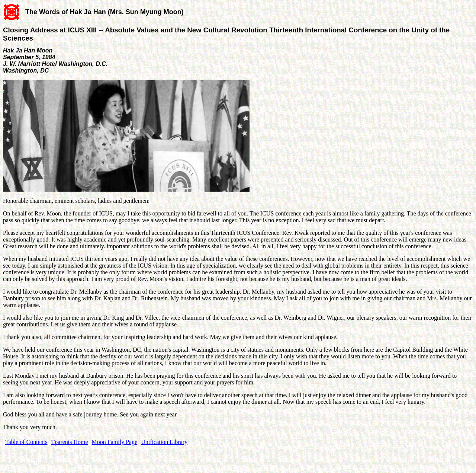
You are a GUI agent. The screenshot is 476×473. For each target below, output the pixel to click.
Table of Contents (26, 442)
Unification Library (164, 442)
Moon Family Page (115, 442)
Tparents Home (70, 442)
